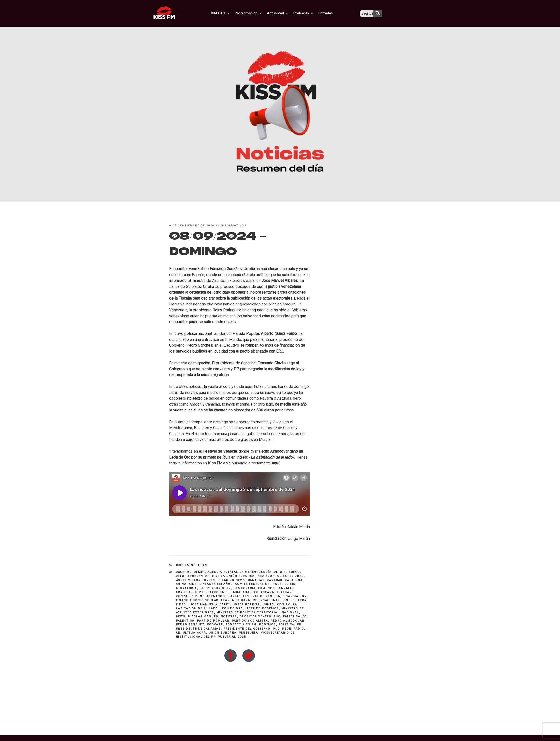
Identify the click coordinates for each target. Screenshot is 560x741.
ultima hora (195, 633)
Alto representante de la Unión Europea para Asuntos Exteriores (240, 576)
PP (299, 625)
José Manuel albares (210, 604)
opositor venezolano (260, 616)
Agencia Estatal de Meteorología (240, 572)
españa (268, 592)
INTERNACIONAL (266, 600)
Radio (299, 629)
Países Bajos (295, 616)
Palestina (185, 621)
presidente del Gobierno (247, 629)
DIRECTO (228, 13)
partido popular (213, 621)
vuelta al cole (232, 637)
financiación (295, 596)
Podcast (215, 625)
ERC (255, 592)
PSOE (287, 629)
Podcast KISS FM (241, 625)
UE (178, 633)
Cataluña (294, 580)
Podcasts (308, 13)
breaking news (232, 580)
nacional (291, 613)
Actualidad (283, 13)
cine (193, 584)
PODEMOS (268, 625)
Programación (255, 13)
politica (286, 625)
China (181, 584)
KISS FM (284, 604)
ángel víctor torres (196, 580)
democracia (245, 588)
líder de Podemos (262, 608)
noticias (229, 616)
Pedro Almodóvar (288, 621)
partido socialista (250, 621)
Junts (269, 604)
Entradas (329, 13)
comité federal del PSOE (259, 584)
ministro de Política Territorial (248, 613)
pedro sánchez (190, 625)
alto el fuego (287, 572)
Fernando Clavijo (224, 596)
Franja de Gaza (236, 600)
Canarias (256, 580)
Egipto (200, 592)
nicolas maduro (203, 616)
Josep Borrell (247, 604)
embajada (241, 592)
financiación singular (197, 600)
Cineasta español (216, 584)
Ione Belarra (295, 600)
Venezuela (249, 633)
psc (276, 629)
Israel (182, 604)
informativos (234, 226)
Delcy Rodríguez (215, 588)
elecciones (219, 592)
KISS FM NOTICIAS (192, 565)
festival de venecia (262, 596)
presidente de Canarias (198, 629)
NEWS (181, 616)
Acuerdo (184, 572)
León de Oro (232, 608)
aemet (200, 572)
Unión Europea (223, 633)
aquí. (276, 463)
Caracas (275, 580)
